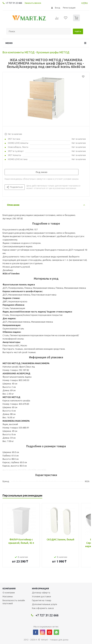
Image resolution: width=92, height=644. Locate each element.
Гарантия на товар (42, 600)
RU (86, 3)
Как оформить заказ (43, 608)
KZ (83, 3)
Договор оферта (41, 593)
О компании (9, 593)
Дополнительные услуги (44, 604)
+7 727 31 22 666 (14, 3)
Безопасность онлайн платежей (14, 602)
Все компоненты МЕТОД (19, 52)
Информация (40, 588)
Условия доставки (41, 596)
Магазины (8, 596)
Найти (78, 31)
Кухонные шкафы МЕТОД (53, 52)
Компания (9, 588)
